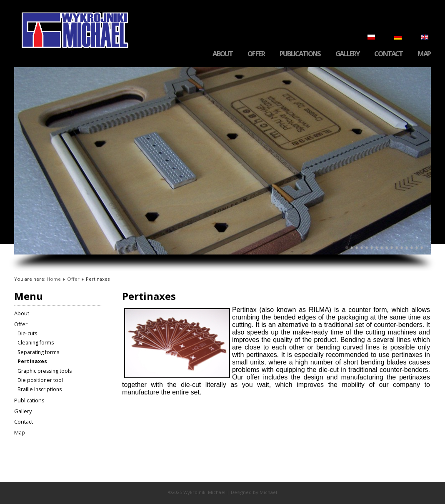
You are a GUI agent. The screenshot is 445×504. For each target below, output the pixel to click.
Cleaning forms (36, 343)
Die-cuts (27, 333)
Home (54, 279)
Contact (388, 54)
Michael (268, 492)
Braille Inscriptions (40, 389)
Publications (300, 54)
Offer (256, 54)
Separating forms (38, 352)
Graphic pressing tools (45, 371)
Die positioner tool (40, 380)
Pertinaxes (32, 361)
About (222, 54)
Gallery (347, 54)
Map (424, 54)
